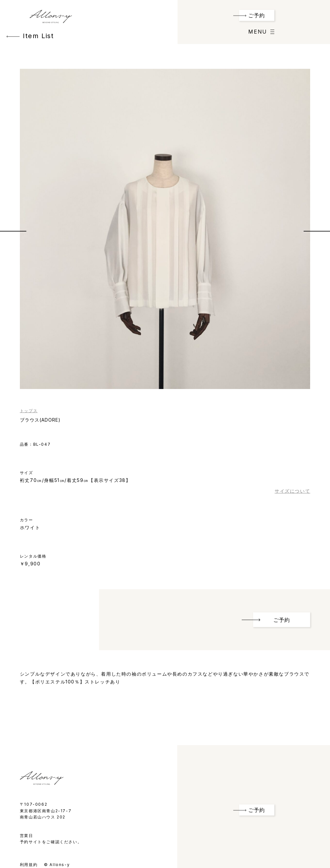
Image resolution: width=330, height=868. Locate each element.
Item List (30, 36)
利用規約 (29, 865)
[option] (165, 229)
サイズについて (292, 491)
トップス (29, 411)
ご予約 (257, 15)
